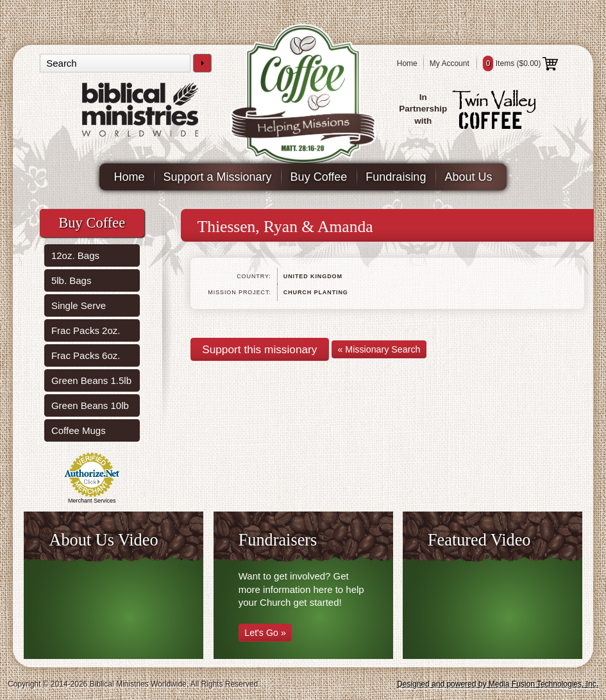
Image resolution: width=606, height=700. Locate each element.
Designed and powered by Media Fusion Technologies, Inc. (498, 684)
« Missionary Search (379, 349)
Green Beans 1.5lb (91, 380)
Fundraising (396, 177)
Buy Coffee (319, 177)
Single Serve (79, 305)
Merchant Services (92, 501)
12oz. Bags (75, 255)
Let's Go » (265, 633)
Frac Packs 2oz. (86, 330)
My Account (450, 63)
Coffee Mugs (79, 430)
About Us (468, 177)
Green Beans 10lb (90, 405)
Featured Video (479, 540)
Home (407, 63)
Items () (520, 63)
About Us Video (104, 540)
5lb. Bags (72, 280)
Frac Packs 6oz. (86, 355)
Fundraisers (278, 540)
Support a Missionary (218, 177)
